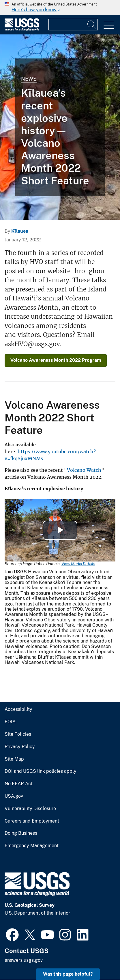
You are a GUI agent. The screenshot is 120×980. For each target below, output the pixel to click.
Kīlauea (20, 231)
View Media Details (78, 564)
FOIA (10, 722)
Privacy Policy (20, 747)
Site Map (14, 759)
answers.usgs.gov (24, 960)
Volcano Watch (84, 470)
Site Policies (18, 734)
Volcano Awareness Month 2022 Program (56, 360)
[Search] (92, 25)
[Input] (73, 25)
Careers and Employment (32, 821)
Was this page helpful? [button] (68, 974)
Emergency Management (32, 846)
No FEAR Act (19, 784)
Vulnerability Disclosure (30, 809)
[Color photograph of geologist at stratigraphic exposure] (60, 127)
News (29, 79)
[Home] (22, 30)
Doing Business (21, 833)
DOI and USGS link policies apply (41, 771)
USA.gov (14, 796)
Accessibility (18, 709)
